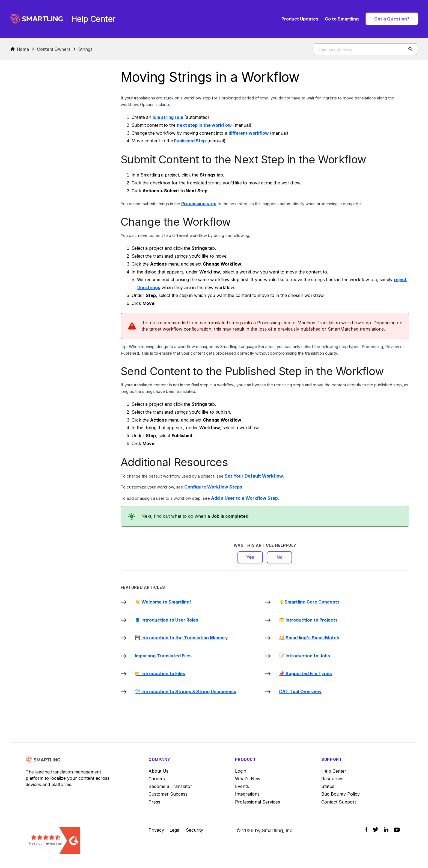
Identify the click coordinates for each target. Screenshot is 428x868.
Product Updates (300, 19)
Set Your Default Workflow (254, 476)
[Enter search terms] (365, 49)
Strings (85, 49)
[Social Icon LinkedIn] (386, 829)
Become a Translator (170, 786)
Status (328, 786)
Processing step (199, 204)
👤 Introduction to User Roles (167, 620)
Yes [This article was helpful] (250, 557)
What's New (248, 779)
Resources (332, 779)
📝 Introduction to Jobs (304, 656)
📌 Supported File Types (305, 673)
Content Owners (54, 49)
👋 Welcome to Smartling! (163, 602)
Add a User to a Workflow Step (244, 498)
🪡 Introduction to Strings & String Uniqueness (185, 692)
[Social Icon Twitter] (376, 829)
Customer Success (168, 794)
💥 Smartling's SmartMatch (309, 638)
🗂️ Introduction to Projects (308, 620)
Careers (157, 779)
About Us (158, 771)
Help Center (334, 771)
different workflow (249, 133)
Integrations (247, 794)
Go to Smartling (342, 19)
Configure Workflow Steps (213, 487)
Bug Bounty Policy (341, 794)
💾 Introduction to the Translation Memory (181, 638)
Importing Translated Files (163, 656)
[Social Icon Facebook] (366, 829)
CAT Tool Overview (300, 692)
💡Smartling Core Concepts (309, 602)
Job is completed (230, 516)
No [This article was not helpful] (280, 557)
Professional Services (258, 802)
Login (241, 771)
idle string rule (168, 117)
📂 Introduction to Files (160, 673)
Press (154, 802)
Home (20, 49)
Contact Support (339, 802)
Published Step (190, 141)
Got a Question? (392, 19)
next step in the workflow (204, 125)
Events (242, 786)
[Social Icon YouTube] (397, 829)
